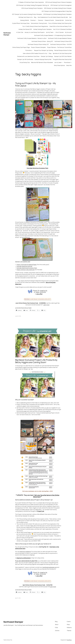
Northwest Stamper (7, 34)
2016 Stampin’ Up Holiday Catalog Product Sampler (58, 8)
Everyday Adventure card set (24, 266)
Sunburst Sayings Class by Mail (43, 59)
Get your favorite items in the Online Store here (46, 496)
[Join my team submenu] (62, 62)
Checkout (33, 20)
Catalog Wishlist (25, 20)
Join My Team (50, 32)
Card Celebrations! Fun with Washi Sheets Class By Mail (53, 17)
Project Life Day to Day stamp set (26, 270)
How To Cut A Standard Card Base (62, 29)
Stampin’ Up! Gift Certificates (25, 59)
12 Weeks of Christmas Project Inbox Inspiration (31, 2)
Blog (35, 17)
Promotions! (67, 62)
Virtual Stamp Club (25, 62)
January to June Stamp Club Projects (35, 32)
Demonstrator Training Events (39, 23)
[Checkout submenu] (36, 20)
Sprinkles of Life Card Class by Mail (62, 53)
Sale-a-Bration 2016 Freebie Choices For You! (35, 53)
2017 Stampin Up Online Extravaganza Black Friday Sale (57, 11)
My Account (68, 32)
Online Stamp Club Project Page (21, 47)
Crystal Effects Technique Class (21, 23)
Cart (70, 17)
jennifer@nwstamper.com (50, 567)
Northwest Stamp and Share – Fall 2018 (61, 44)
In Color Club (20, 32)
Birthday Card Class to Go (26, 17)
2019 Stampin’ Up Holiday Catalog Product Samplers (57, 14)
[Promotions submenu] (32, 50)
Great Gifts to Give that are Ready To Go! (61, 26)
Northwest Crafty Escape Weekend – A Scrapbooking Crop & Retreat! (53, 35)
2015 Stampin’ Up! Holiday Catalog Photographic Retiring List (33, 5)
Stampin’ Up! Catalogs (47, 56)
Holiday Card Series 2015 (25, 29)
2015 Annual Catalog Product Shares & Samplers (58, 2)
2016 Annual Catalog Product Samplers (32, 8)
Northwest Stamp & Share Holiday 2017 (38, 44)
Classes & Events (49, 20)
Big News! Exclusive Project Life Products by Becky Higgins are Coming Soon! (36, 361)
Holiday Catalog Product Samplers (42, 29)
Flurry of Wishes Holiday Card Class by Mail (60, 23)
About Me (69, 65)
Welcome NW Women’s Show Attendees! (42, 62)
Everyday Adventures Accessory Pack (27, 268)
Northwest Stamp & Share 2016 (63, 41)
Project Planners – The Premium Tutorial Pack (59, 47)
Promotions (29, 50)
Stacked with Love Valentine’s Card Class (28, 56)
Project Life (41, 511)
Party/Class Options (60, 65)
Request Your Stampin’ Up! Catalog (44, 50)
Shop (50, 53)
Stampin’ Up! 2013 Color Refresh (63, 56)
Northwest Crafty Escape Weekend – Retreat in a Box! (32, 38)
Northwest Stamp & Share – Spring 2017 (42, 41)
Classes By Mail (59, 20)
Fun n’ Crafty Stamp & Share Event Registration (35, 26)
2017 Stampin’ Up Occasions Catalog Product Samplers (27, 14)
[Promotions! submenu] (71, 62)
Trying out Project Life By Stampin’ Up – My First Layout (36, 84)
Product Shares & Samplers (38, 47)
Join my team (58, 62)
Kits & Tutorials (60, 32)
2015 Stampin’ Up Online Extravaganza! (61, 5)
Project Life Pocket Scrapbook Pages (27, 265)
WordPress (69, 640)
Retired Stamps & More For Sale (63, 50)
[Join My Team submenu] (54, 32)
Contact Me (68, 20)
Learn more (46, 305)
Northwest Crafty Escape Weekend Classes (60, 38)
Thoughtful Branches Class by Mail (62, 59)
